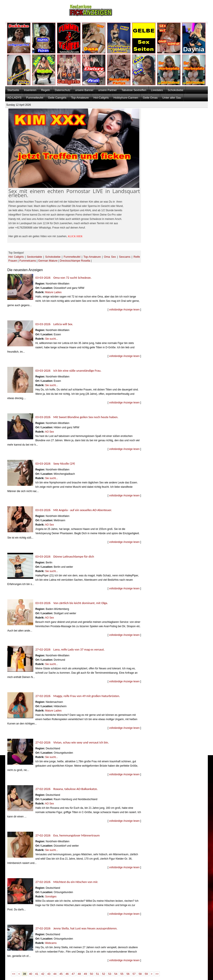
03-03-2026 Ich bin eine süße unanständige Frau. (68, 371)
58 (140, 974)
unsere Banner (84, 90)
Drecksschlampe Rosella (75, 261)
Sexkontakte (34, 257)
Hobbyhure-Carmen (126, 98)
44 (55, 974)
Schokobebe (175, 90)
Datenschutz (63, 90)
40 (31, 974)
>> (157, 974)
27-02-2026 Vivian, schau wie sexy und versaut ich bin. (72, 742)
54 (116, 974)
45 (61, 974)
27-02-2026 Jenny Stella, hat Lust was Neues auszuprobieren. (76, 928)
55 (122, 974)
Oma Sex (110, 257)
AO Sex (49, 432)
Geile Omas (150, 98)
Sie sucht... (51, 339)
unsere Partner (107, 90)
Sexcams (125, 257)
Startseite (13, 90)
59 (146, 974)
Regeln (46, 90)
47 (73, 974)
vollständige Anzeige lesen (124, 310)
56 (128, 974)
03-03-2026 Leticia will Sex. (54, 324)
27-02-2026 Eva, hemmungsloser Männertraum (67, 835)
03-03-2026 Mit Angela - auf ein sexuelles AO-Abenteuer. (74, 510)
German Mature (48, 261)
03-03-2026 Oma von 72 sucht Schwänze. (63, 278)
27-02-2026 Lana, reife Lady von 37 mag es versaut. (70, 649)
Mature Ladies (53, 292)
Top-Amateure (80, 98)
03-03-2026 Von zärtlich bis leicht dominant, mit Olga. (72, 603)
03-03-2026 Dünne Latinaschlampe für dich (65, 556)
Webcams (51, 943)
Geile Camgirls (57, 98)
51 (97, 974)
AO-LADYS (14, 98)
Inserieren (30, 90)
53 (110, 974)
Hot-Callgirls (101, 98)
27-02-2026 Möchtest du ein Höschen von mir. (67, 882)
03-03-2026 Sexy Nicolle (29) (55, 464)
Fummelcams (28, 261)
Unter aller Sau (172, 98)
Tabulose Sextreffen (134, 90)
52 (103, 974)
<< (14, 974)
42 (43, 974)
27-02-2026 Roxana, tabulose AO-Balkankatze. (67, 789)
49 (85, 974)
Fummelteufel (35, 98)
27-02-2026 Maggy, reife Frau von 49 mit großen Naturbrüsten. (78, 696)
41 (37, 974)
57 (134, 974)
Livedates (157, 90)
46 (67, 974)
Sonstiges (51, 897)
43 (49, 974)
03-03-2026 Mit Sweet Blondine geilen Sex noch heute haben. (77, 417)
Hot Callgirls (16, 257)
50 (91, 974)
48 (79, 974)
